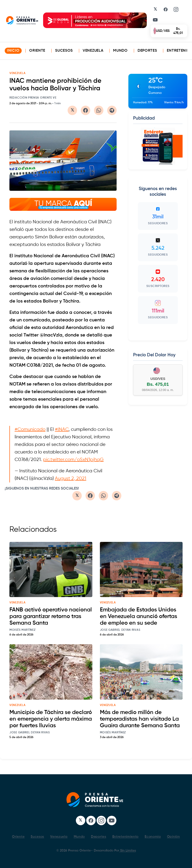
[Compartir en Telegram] (112, 110)
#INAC (62, 430)
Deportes (147, 51)
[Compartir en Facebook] (86, 110)
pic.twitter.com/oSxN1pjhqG (73, 460)
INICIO (13, 51)
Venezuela (93, 51)
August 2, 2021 (71, 479)
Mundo (120, 51)
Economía (153, 837)
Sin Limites (128, 851)
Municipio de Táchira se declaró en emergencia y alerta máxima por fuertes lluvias (51, 719)
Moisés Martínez (22, 630)
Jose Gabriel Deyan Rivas (120, 630)
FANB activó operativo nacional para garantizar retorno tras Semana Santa (51, 616)
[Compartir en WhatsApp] (99, 110)
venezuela (17, 603)
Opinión (174, 837)
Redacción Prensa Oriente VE (33, 98)
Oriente (37, 51)
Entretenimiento (126, 837)
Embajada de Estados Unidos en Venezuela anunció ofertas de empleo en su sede (139, 616)
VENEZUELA (17, 73)
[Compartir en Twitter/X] (72, 110)
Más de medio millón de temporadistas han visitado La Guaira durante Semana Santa (140, 719)
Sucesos (64, 51)
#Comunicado (30, 430)
